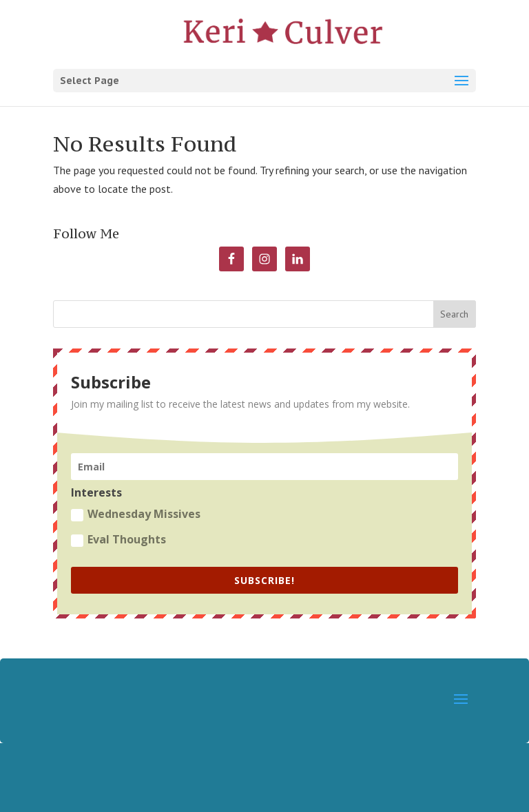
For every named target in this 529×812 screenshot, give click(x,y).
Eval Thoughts (118, 539)
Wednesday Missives (136, 514)
